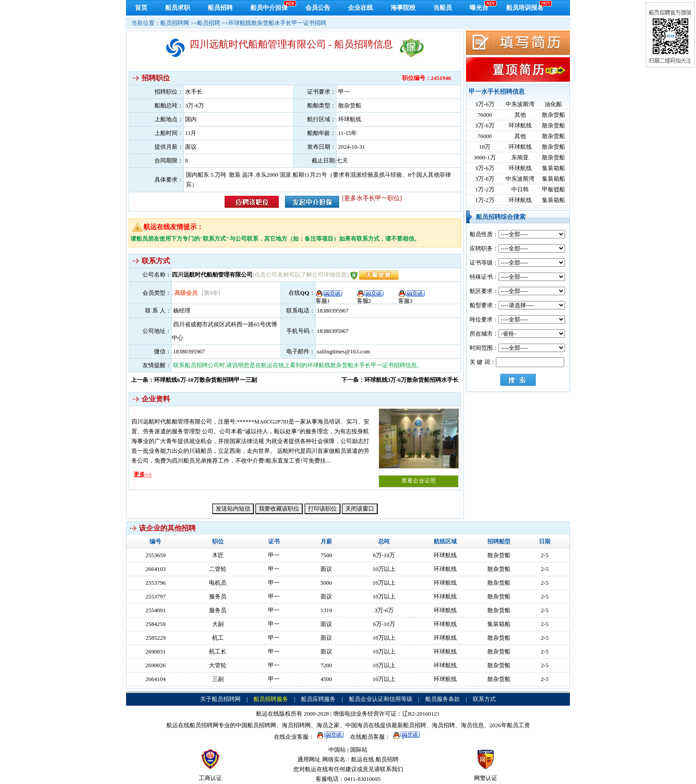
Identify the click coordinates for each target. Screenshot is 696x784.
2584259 (156, 624)
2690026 (156, 665)
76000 (485, 115)
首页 (141, 8)
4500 (326, 679)
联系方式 (484, 699)
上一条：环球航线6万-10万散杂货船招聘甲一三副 (194, 380)
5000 (326, 583)
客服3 (412, 298)
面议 (326, 569)
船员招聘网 (175, 23)
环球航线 (520, 125)
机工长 (218, 651)
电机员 (218, 583)
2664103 (156, 569)
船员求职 (178, 8)
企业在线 (360, 8)
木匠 (218, 555)
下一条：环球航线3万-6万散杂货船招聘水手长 (400, 380)
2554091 (156, 610)
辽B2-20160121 (421, 714)
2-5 (544, 555)
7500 (326, 555)
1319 (326, 610)
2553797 (156, 596)
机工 (218, 638)
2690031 (156, 651)
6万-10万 (384, 555)
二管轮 (218, 569)
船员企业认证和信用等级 (381, 699)
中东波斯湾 (520, 104)
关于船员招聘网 (220, 699)
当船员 (443, 8)
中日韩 (520, 189)
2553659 (156, 555)
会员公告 (318, 8)
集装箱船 (554, 168)
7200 (326, 665)
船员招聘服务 (271, 699)
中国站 (337, 750)
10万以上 (384, 569)
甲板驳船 (554, 189)
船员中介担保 (269, 8)
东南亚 (520, 157)
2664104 (156, 679)
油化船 (553, 104)
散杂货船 (554, 115)
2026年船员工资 (510, 725)
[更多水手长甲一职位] (372, 198)
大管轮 (218, 665)
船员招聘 (220, 8)
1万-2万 (484, 189)
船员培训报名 (525, 8)
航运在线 (363, 759)
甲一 (274, 555)
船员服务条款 (443, 699)
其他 (520, 115)
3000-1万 (485, 157)
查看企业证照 (419, 446)
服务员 (218, 596)
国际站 (359, 750)
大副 (218, 624)
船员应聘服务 (318, 699)
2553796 (156, 583)
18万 (485, 147)
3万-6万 (484, 104)
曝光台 (479, 8)
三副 (218, 679)
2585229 (156, 638)
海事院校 (403, 8)
